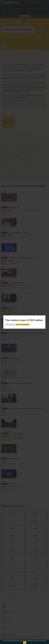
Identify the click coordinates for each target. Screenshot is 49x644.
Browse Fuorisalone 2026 (23, 325)
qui (45, 641)
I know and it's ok (10, 325)
